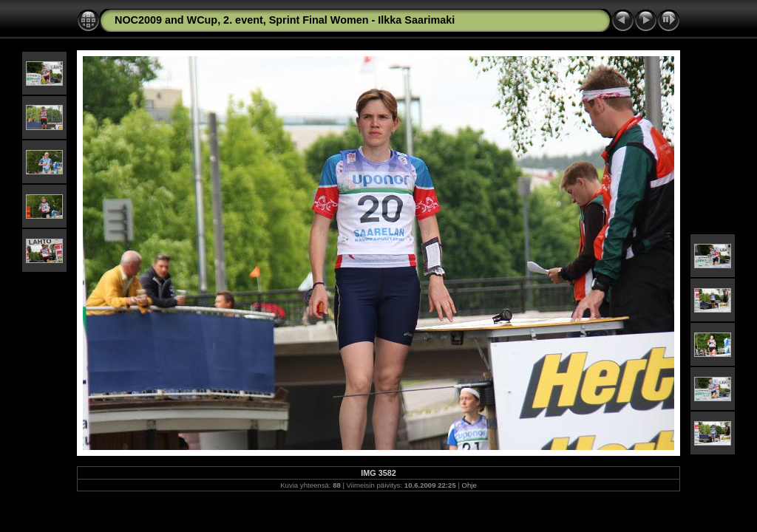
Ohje (469, 485)
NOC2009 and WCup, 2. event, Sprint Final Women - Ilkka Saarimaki (285, 20)
